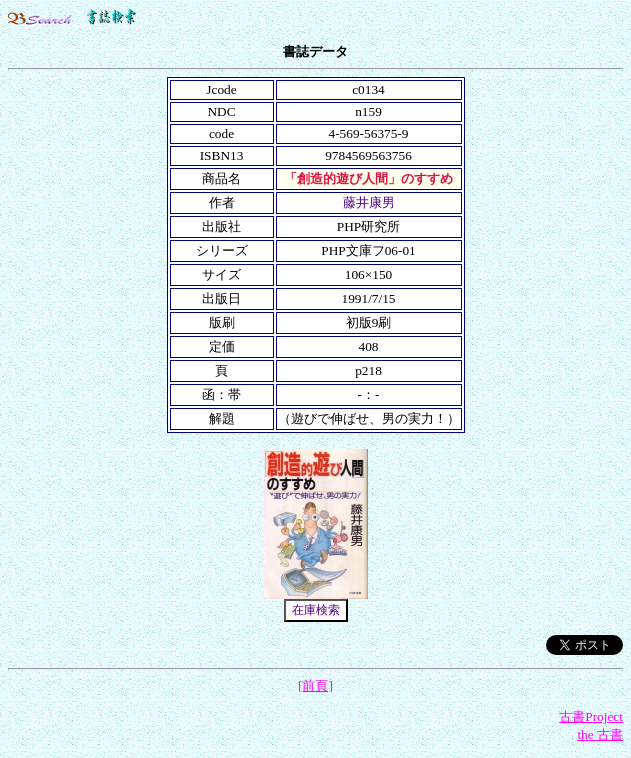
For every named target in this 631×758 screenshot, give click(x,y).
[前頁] (315, 685)
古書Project (591, 716)
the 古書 (600, 734)
